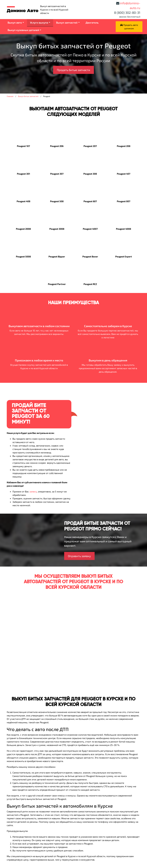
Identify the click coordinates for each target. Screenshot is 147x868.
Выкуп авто (15, 23)
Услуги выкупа (39, 23)
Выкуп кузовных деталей (23, 30)
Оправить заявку (79, 556)
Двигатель (92, 23)
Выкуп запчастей (67, 23)
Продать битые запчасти (73, 70)
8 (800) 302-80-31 (127, 12)
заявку (33, 491)
